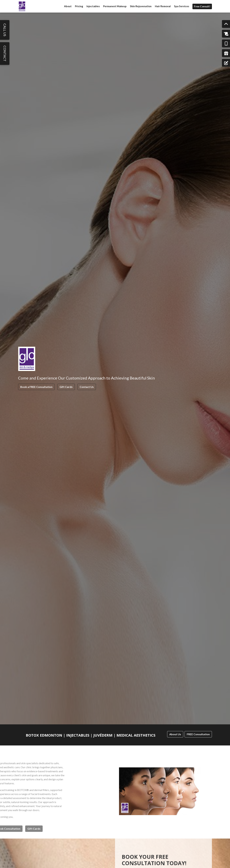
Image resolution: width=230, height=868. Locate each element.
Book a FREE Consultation (36, 387)
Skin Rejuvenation (141, 6)
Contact (5, 53)
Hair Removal (163, 6)
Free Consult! (202, 6)
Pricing (79, 6)
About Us (175, 734)
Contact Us (87, 387)
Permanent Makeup (115, 6)
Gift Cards (66, 387)
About (68, 6)
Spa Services (182, 6)
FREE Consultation (198, 734)
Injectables (93, 6)
